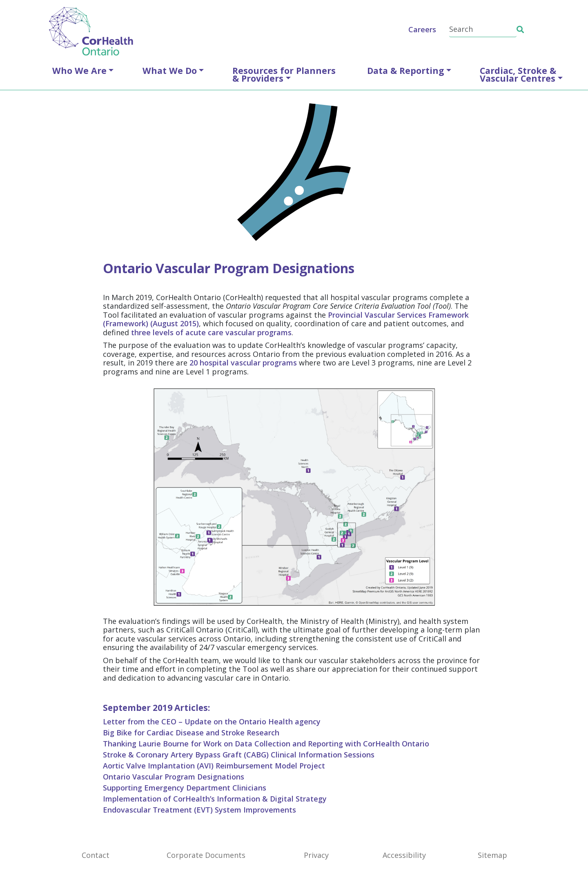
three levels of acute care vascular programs (211, 332)
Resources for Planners (284, 74)
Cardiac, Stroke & (518, 74)
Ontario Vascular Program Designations (174, 777)
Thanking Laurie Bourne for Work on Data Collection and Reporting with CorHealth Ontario (266, 744)
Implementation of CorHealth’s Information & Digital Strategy (215, 799)
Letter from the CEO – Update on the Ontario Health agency (212, 722)
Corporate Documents (206, 855)
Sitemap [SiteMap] (492, 855)
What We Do (170, 70)
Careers (422, 29)
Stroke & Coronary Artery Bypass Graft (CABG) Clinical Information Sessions (239, 755)
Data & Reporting (406, 70)
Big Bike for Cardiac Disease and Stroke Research (191, 733)
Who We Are (79, 70)
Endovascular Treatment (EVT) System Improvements (199, 810)
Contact (96, 855)
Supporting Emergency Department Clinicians (185, 788)
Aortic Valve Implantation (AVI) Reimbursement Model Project (214, 766)
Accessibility (404, 855)
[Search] (483, 30)
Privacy (316, 855)
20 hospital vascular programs (243, 363)
